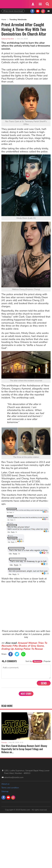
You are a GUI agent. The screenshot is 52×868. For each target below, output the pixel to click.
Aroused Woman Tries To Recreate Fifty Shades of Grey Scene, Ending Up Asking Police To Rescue (24, 646)
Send (44, 683)
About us (5, 784)
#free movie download (13, 11)
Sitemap (5, 791)
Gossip (4, 742)
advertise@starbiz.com (14, 777)
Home (4, 20)
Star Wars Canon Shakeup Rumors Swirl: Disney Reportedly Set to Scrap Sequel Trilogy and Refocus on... (24, 749)
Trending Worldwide (18, 20)
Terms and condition (10, 788)
